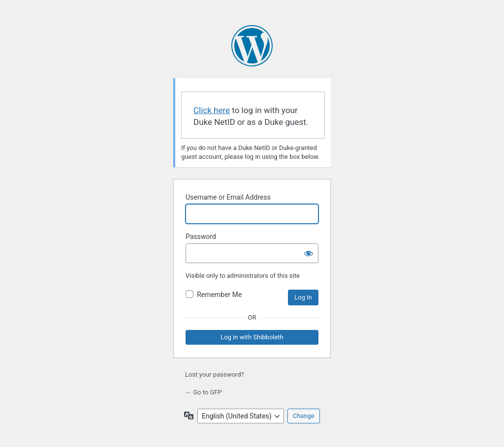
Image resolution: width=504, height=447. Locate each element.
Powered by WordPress (252, 46)
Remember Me (219, 295)
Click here (212, 110)
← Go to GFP (204, 392)
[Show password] (309, 253)
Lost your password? (215, 374)
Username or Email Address (228, 197)
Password (201, 237)
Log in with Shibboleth (252, 337)
